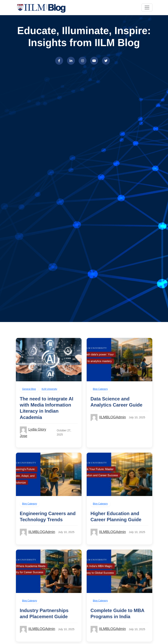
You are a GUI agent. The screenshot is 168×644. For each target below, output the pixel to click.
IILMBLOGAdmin (112, 417)
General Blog (29, 389)
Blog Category (100, 389)
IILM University (49, 389)
